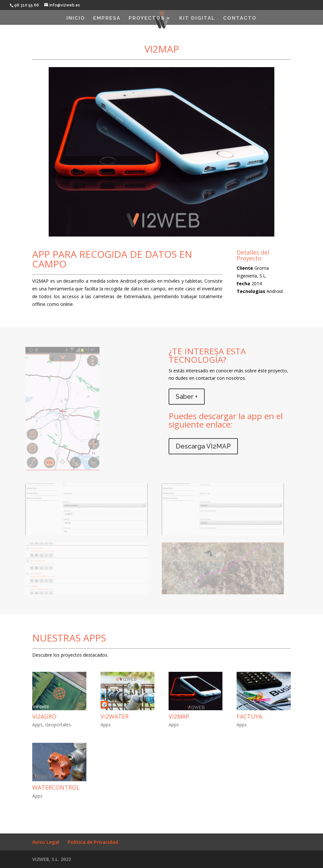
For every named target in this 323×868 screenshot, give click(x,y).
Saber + (187, 397)
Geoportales (58, 725)
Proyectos (147, 18)
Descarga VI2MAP (203, 446)
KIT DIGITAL (197, 18)
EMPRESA (107, 18)
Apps (37, 725)
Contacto (240, 18)
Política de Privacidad (93, 842)
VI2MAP (179, 716)
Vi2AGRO (44, 716)
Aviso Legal (46, 842)
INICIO (76, 18)
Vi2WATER (115, 716)
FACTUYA (249, 716)
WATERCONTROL (56, 787)
